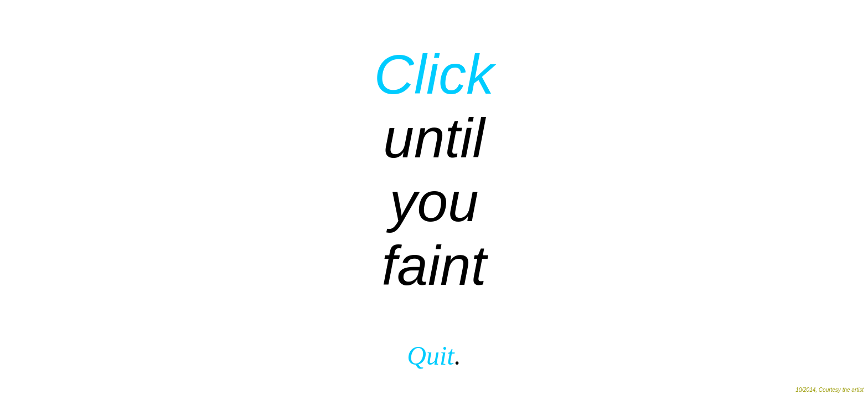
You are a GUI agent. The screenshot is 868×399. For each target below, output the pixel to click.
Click (434, 74)
